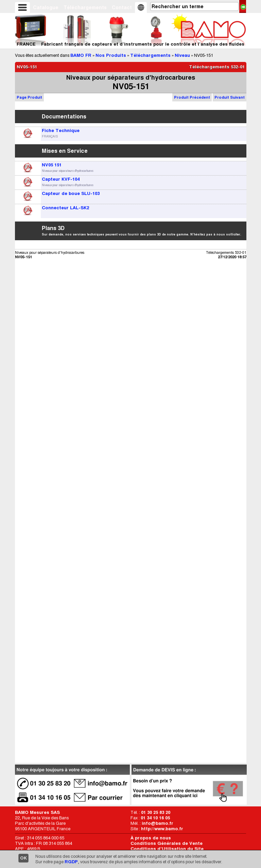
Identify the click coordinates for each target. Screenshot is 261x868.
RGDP (71, 862)
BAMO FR (81, 55)
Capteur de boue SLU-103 (71, 193)
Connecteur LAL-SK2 (65, 208)
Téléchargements (85, 7)
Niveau (182, 55)
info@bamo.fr (158, 823)
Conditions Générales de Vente (167, 843)
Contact (122, 7)
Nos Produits (111, 55)
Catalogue (46, 7)
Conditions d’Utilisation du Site (167, 849)
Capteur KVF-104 (61, 179)
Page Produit (29, 97)
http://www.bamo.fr (162, 829)
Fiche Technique (61, 130)
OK (23, 858)
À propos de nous (151, 838)
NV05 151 (52, 165)
